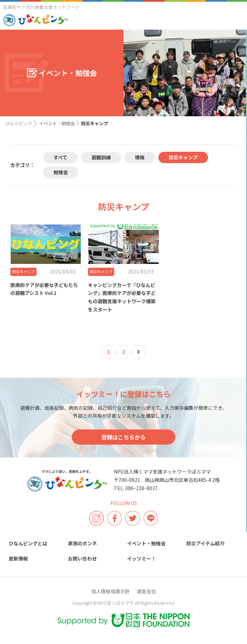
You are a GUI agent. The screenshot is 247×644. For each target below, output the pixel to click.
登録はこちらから (123, 437)
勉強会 (61, 172)
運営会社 (146, 591)
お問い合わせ (82, 558)
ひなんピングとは (28, 543)
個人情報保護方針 (110, 591)
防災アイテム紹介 (205, 543)
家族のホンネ (82, 543)
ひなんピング (19, 123)
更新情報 (18, 558)
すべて (60, 157)
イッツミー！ (141, 558)
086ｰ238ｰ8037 (141, 488)
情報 (140, 157)
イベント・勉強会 (146, 543)
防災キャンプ (183, 157)
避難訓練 (101, 157)
